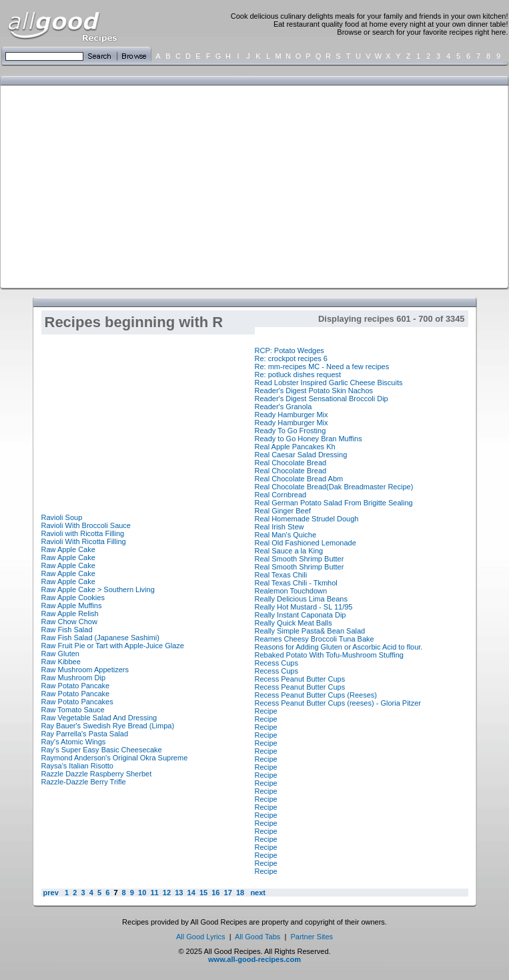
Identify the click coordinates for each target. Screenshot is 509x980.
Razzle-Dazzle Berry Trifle (84, 782)
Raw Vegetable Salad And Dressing (99, 718)
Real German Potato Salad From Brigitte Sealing (334, 503)
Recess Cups (277, 663)
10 (142, 893)
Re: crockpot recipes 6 (291, 358)
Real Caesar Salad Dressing (301, 455)
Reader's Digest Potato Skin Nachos (314, 391)
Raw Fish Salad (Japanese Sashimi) (100, 638)
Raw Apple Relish (70, 614)
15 (203, 893)
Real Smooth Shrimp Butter (300, 559)
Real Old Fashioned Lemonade (306, 543)
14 (191, 893)
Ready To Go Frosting (291, 431)
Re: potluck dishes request (298, 375)
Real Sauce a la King (289, 551)
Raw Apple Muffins (72, 605)
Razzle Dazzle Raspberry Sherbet (97, 774)
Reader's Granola (284, 407)
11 (154, 893)
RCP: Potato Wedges (290, 350)
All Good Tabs (258, 937)
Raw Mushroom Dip (74, 678)
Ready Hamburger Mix (292, 415)
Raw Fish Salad (67, 630)
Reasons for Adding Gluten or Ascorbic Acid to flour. (339, 647)
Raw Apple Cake (68, 549)
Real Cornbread (281, 495)
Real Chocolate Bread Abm (299, 479)
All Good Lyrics (201, 937)
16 (215, 893)
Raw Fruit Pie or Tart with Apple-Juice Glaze (113, 646)
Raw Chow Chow (69, 622)
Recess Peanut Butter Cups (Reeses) (316, 695)
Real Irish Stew (280, 527)
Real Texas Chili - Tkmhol (296, 583)
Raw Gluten (60, 654)
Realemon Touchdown (291, 591)
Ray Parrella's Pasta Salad (85, 734)
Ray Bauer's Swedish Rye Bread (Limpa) (108, 726)
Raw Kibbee (61, 662)
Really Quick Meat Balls (294, 623)
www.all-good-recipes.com (255, 959)
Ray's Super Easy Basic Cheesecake (102, 750)
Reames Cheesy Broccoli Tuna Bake (315, 639)
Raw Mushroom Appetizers (85, 670)
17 (228, 893)
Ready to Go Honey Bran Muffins (309, 439)
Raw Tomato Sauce (73, 710)
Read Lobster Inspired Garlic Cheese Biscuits (329, 383)
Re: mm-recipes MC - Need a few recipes (322, 366)
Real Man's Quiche (286, 535)
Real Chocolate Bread (291, 463)
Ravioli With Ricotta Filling (84, 541)
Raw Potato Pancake (76, 686)
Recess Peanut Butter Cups (300, 679)
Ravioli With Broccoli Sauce (86, 525)
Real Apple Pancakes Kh (295, 447)
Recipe (266, 711)
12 (167, 893)
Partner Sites (312, 937)
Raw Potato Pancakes (77, 702)
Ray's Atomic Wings (74, 742)
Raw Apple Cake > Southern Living (98, 589)
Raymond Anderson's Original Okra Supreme (115, 758)
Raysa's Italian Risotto (77, 766)
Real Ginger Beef (283, 511)
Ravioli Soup (62, 517)
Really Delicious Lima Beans (301, 599)
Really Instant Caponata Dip (301, 615)
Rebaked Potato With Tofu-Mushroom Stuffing (329, 655)
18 (240, 893)
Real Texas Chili (281, 575)
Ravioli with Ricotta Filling (83, 533)
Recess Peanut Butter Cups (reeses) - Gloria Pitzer (338, 703)
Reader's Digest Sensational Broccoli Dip (322, 399)
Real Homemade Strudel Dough (307, 519)
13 (179, 893)
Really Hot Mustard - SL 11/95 (304, 607)
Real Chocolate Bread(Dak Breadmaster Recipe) (334, 487)
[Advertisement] (182, 186)
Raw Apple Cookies (73, 597)
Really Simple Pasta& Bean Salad (310, 631)
